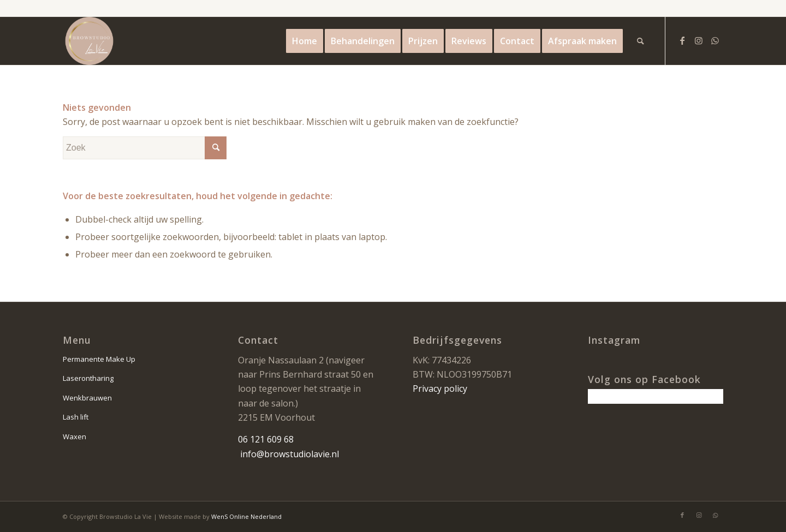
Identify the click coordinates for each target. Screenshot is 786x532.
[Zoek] (641, 41)
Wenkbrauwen (87, 398)
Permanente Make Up (99, 359)
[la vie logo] (89, 41)
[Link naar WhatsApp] (715, 40)
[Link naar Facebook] (682, 40)
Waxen (75, 437)
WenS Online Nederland (246, 516)
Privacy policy (440, 388)
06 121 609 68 (266, 439)
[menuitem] (305, 41)
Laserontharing (88, 378)
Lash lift (76, 417)
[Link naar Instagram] (699, 40)
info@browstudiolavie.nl (290, 454)
